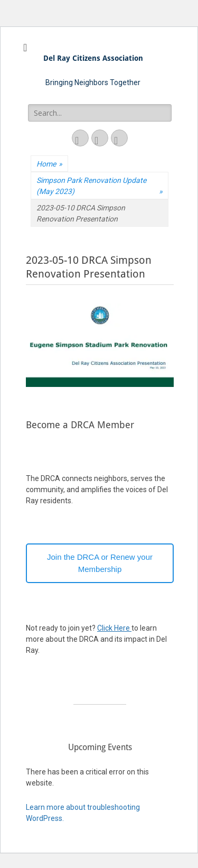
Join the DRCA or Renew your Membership (100, 563)
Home (49, 164)
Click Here (114, 628)
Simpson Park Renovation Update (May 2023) (100, 187)
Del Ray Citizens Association (93, 58)
